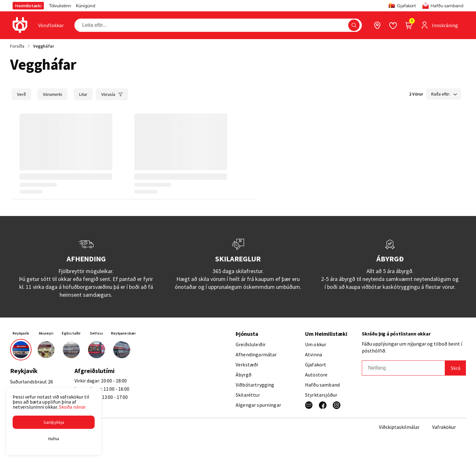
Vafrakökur (444, 427)
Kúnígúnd (86, 6)
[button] (54, 422)
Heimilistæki (28, 6)
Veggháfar (44, 46)
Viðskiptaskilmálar (399, 427)
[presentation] (51, 25)
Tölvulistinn (60, 6)
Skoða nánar (72, 407)
